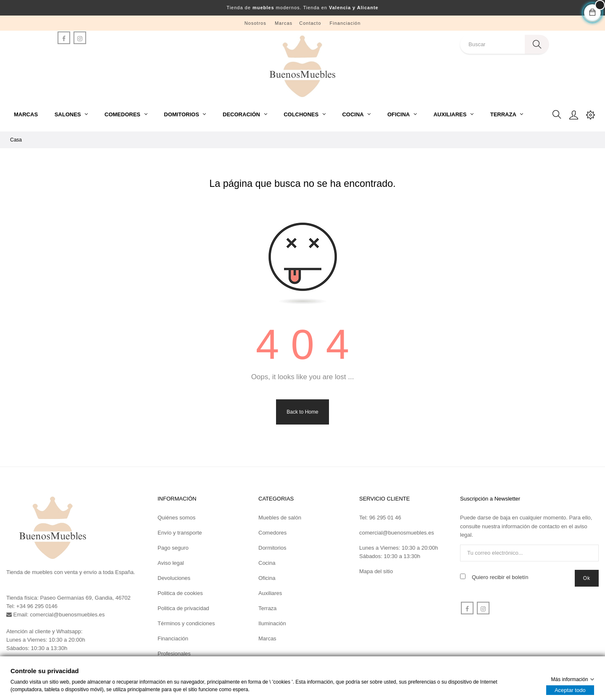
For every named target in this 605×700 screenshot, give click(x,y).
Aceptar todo (570, 690)
